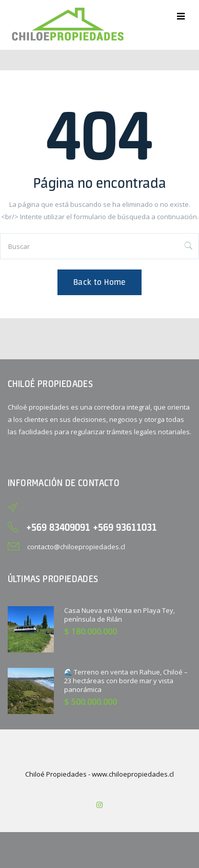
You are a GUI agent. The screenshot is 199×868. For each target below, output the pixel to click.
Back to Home (99, 282)
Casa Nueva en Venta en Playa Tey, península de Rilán (120, 615)
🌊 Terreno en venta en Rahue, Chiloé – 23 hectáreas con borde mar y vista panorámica (126, 681)
